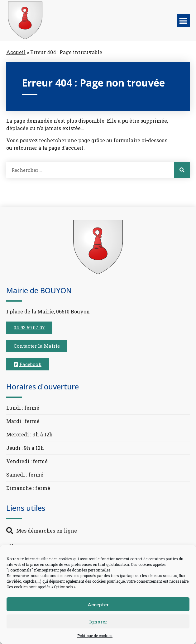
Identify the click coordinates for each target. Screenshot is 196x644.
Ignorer (98, 622)
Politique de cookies (95, 636)
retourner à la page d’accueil (48, 148)
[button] (183, 21)
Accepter (98, 604)
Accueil (16, 52)
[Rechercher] (182, 170)
